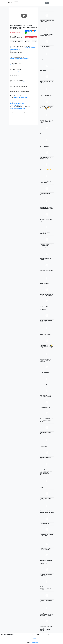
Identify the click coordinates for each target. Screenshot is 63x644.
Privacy (34, 639)
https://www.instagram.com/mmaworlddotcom (21, 71)
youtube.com (35, 642)
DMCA (34, 637)
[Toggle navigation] (16, 3)
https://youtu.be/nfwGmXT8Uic (17, 108)
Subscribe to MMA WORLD (31, 37)
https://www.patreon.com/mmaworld (19, 65)
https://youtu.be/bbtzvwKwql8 (17, 104)
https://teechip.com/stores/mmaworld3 (19, 59)
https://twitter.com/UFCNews (21, 82)
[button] (47, 3)
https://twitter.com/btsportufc (21, 97)
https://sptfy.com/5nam (16, 105)
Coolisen (11, 3)
